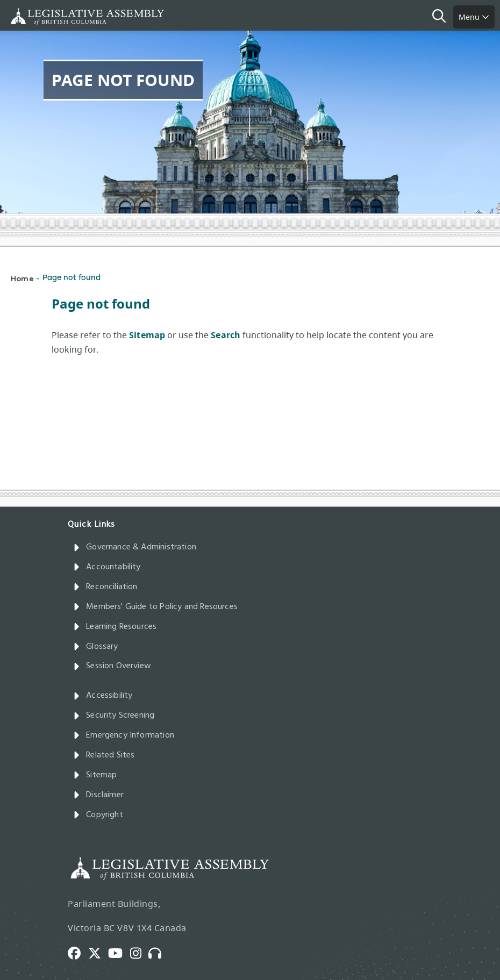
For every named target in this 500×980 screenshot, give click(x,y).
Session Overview (112, 666)
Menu (474, 17)
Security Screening (114, 716)
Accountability (107, 567)
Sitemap (95, 775)
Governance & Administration (135, 547)
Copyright (98, 815)
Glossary (96, 647)
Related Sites (104, 755)
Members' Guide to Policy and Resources (155, 607)
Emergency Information (124, 735)
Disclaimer (98, 795)
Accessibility (103, 696)
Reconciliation (105, 587)
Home (22, 278)
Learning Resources (115, 627)
